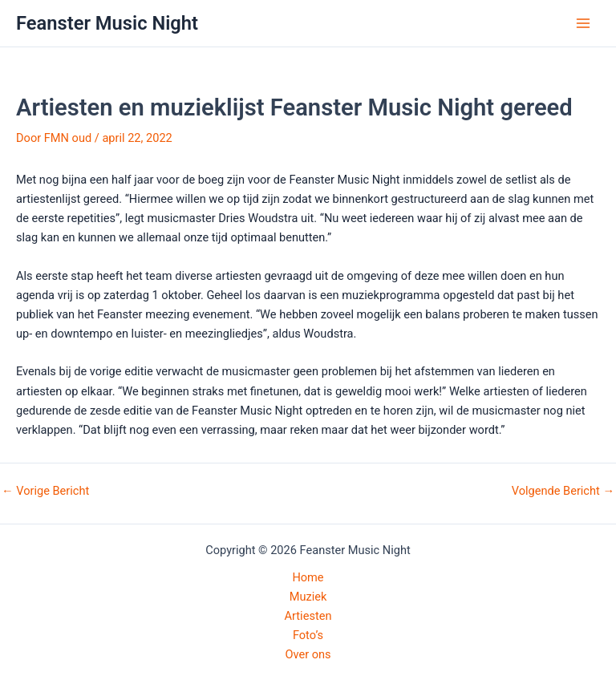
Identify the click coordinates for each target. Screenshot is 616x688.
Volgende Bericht (563, 491)
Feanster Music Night (107, 23)
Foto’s (308, 635)
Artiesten (308, 616)
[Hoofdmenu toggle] (583, 23)
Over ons (308, 654)
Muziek (308, 597)
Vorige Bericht (45, 491)
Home (308, 577)
